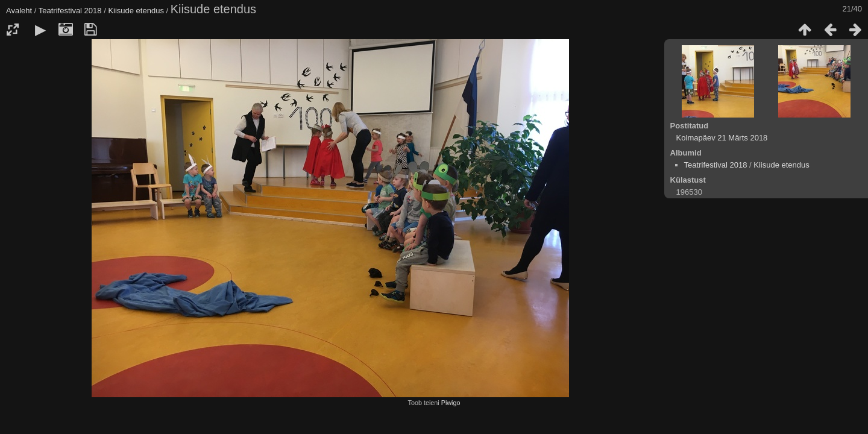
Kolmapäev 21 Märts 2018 (722, 138)
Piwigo (451, 403)
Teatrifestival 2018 (70, 11)
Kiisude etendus (136, 11)
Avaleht (19, 11)
